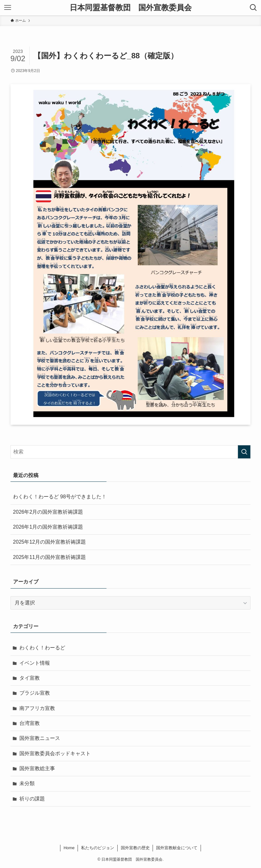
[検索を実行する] (244, 452)
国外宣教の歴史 (135, 848)
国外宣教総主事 (37, 768)
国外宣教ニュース (40, 738)
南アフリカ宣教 (37, 708)
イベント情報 (35, 663)
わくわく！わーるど (42, 648)
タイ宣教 (30, 678)
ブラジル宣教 (35, 693)
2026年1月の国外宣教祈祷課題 (48, 527)
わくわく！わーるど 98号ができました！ (60, 497)
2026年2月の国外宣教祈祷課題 (48, 512)
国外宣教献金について (177, 848)
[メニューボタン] (8, 8)
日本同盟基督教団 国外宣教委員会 (131, 8)
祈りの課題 (32, 799)
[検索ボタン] (253, 8)
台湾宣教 (30, 723)
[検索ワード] (130, 452)
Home (69, 848)
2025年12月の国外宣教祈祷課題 (49, 542)
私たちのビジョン (98, 848)
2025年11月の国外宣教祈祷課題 (49, 557)
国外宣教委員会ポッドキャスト (55, 753)
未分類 (27, 784)
